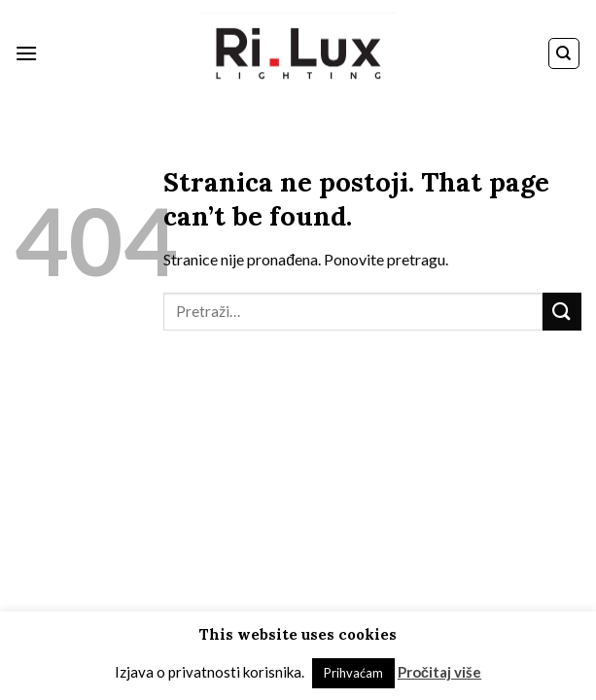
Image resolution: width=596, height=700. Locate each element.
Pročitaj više (439, 672)
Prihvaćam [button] (353, 673)
